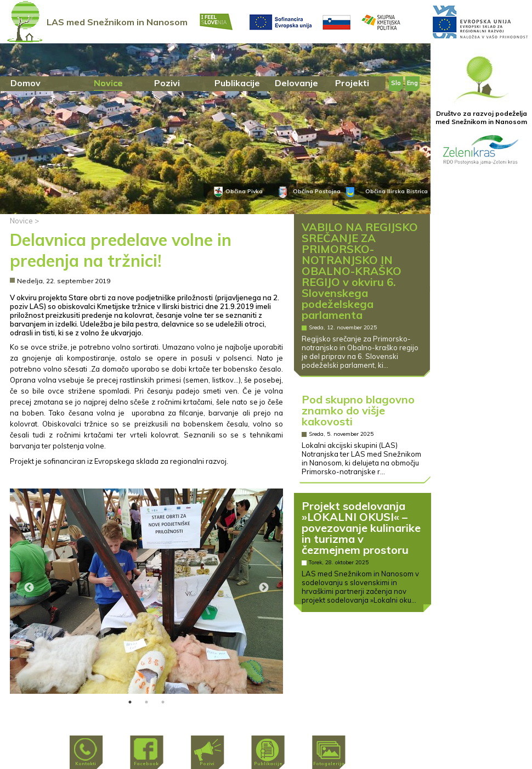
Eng (412, 83)
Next (264, 588)
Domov (26, 83)
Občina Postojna (317, 191)
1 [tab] (130, 702)
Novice (21, 221)
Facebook (146, 764)
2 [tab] (146, 702)
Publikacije (268, 764)
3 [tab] (163, 702)
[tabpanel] (146, 591)
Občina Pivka (244, 191)
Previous (29, 588)
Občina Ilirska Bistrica (397, 191)
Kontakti (86, 764)
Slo (396, 83)
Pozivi (207, 764)
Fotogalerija (329, 764)
